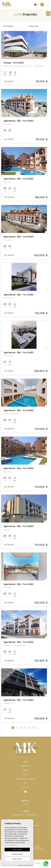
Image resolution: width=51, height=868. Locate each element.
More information (11, 845)
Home (26, 762)
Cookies (38, 863)
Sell (25, 783)
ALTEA (26, 804)
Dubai (25, 775)
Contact (26, 787)
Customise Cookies (17, 854)
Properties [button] (25, 766)
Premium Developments (25, 779)
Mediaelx (31, 865)
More (25, 770)
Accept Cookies (17, 849)
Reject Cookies (17, 859)
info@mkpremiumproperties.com (26, 815)
